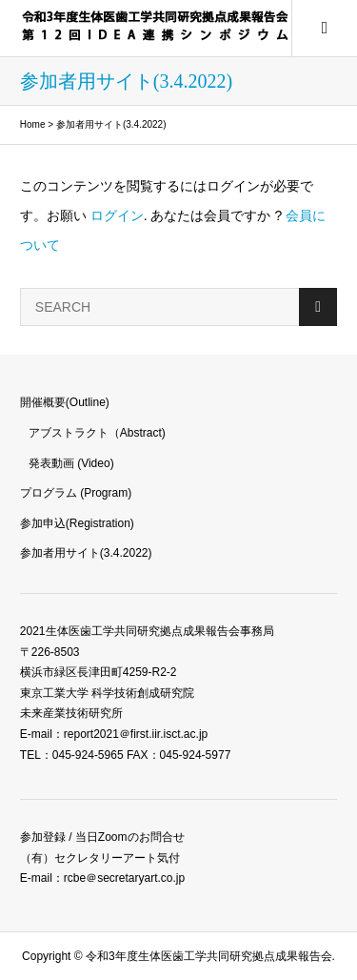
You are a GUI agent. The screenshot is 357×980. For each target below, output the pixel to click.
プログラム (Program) (76, 493)
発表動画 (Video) (71, 463)
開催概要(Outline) (65, 402)
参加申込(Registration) (77, 523)
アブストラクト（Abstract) (97, 433)
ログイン (117, 215)
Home (33, 124)
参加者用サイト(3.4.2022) (86, 553)
